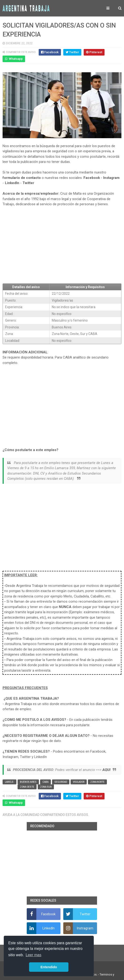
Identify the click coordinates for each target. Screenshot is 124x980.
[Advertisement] (62, 245)
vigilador (79, 782)
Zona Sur (46, 787)
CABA (45, 782)
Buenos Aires (28, 782)
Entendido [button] (49, 967)
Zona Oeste (27, 787)
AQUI (106, 770)
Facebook (92, 178)
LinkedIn (12, 183)
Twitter (28, 183)
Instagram (111, 178)
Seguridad (61, 782)
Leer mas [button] (34, 955)
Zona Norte (97, 782)
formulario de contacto (22, 178)
